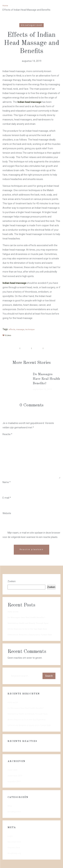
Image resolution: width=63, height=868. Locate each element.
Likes (7, 335)
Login (10, 836)
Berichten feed (14, 842)
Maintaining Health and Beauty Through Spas (28, 623)
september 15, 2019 (42, 389)
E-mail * (7, 498)
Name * (7, 482)
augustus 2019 (14, 781)
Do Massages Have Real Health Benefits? (46, 379)
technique (30, 329)
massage (20, 329)
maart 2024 (12, 770)
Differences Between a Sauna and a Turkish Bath (30, 635)
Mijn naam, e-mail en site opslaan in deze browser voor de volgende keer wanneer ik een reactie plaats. (31, 535)
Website (7, 513)
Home (5, 6)
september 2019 (15, 776)
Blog (10, 806)
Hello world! (13, 612)
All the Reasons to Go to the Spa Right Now (27, 629)
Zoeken (12, 581)
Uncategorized (32, 25)
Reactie (7, 434)
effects (12, 329)
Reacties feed (14, 848)
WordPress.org (14, 853)
